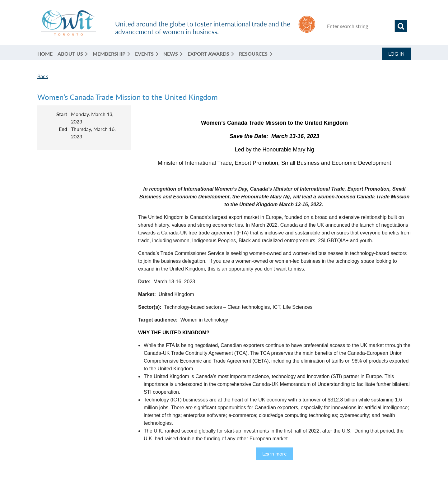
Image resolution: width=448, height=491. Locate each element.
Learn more (274, 454)
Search (401, 26)
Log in (396, 54)
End (63, 129)
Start (62, 114)
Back (43, 76)
